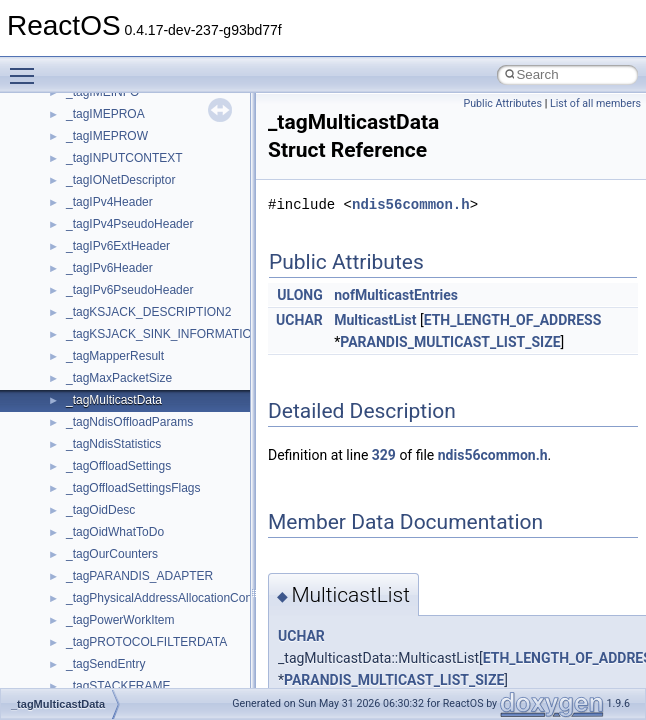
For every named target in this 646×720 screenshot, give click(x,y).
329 (384, 455)
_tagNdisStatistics (113, 444)
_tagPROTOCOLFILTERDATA (146, 642)
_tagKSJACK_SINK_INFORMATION (163, 334)
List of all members (595, 103)
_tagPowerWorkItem (120, 620)
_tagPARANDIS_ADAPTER (139, 576)
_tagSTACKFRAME (118, 686)
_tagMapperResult (115, 356)
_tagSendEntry (105, 664)
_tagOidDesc (100, 510)
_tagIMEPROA (105, 114)
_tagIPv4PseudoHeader (129, 224)
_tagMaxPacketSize (119, 378)
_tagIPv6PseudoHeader (129, 290)
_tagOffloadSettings (118, 466)
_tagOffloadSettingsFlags (133, 488)
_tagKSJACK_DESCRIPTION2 (148, 312)
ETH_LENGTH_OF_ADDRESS (513, 320)
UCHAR (299, 320)
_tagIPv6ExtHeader (118, 246)
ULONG (299, 295)
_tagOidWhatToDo (115, 532)
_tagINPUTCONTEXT (124, 158)
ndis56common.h (411, 204)
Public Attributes (502, 103)
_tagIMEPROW (107, 136)
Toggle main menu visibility (27, 67)
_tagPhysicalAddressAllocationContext (168, 598)
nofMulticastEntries (396, 295)
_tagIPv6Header (109, 268)
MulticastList (375, 320)
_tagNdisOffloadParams (129, 422)
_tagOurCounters (112, 554)
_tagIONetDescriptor (120, 180)
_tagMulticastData (114, 400)
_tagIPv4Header (109, 202)
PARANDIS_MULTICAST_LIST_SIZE (450, 342)
